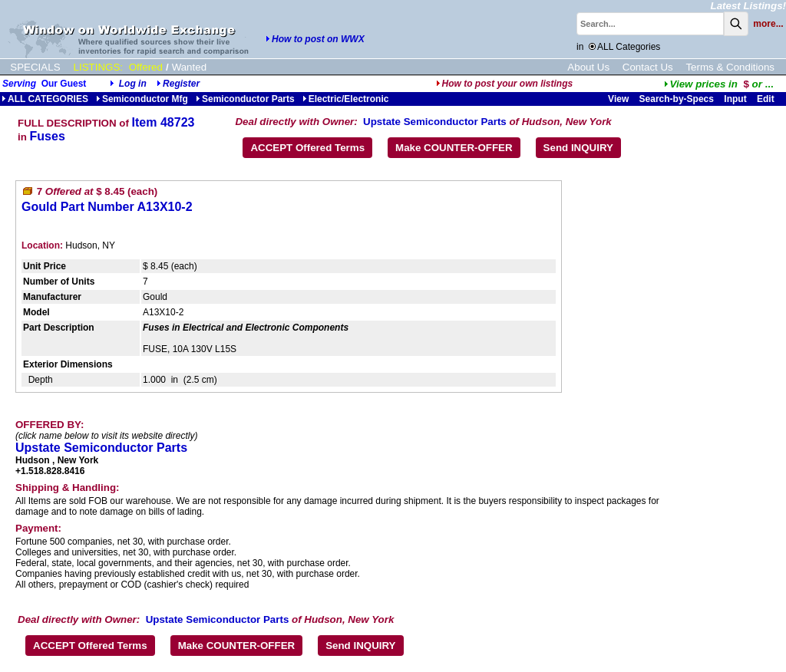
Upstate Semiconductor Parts (435, 122)
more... (768, 24)
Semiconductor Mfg (142, 99)
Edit (767, 99)
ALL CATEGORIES (45, 99)
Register (181, 84)
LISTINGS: (98, 67)
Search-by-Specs (677, 99)
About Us (588, 67)
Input (735, 99)
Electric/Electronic (346, 99)
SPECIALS (35, 67)
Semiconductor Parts (245, 99)
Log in (133, 84)
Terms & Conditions (730, 67)
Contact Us (648, 67)
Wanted (189, 67)
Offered (146, 67)
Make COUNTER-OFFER (454, 148)
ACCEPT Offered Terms (307, 148)
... (719, 84)
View (618, 99)
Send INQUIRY (578, 148)
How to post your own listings (505, 84)
